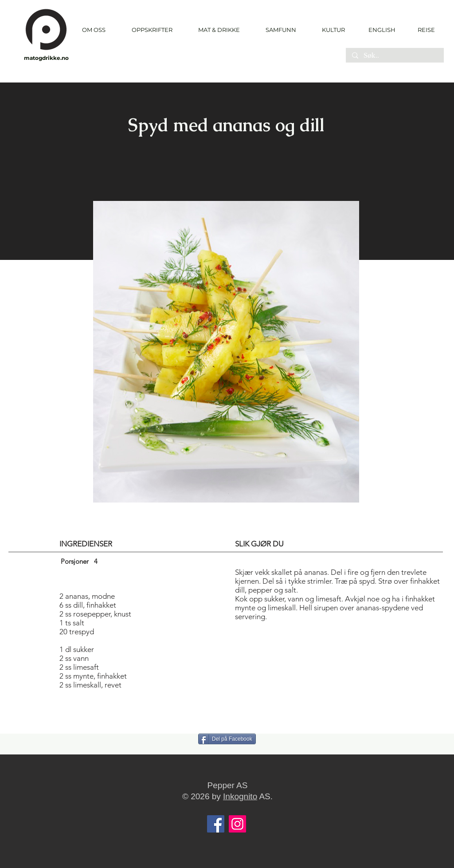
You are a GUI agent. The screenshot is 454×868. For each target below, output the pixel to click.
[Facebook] (216, 824)
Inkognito (240, 796)
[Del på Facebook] (227, 739)
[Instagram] (237, 824)
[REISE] (423, 30)
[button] (152, 30)
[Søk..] (394, 56)
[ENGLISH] (382, 30)
